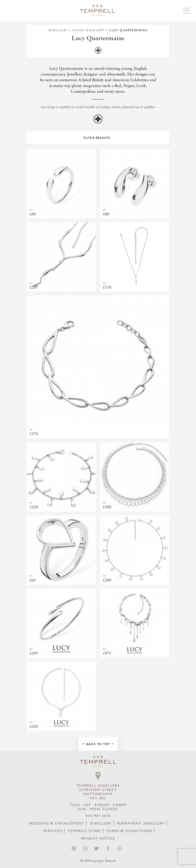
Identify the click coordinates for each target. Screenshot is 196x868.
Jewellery (58, 30)
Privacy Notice (98, 839)
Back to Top (98, 744)
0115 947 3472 (98, 816)
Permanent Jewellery (141, 823)
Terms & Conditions (129, 831)
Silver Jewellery (88, 30)
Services (53, 831)
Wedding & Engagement (57, 823)
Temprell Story (84, 831)
